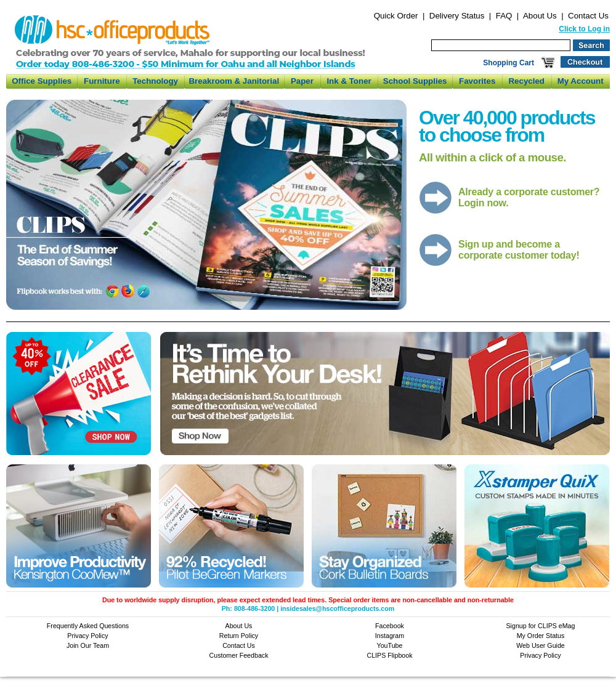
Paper (302, 81)
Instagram (390, 636)
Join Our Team (88, 645)
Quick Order (396, 16)
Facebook (390, 626)
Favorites (477, 81)
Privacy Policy (87, 636)
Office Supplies (42, 81)
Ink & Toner (349, 81)
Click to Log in (584, 29)
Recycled (526, 81)
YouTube (390, 645)
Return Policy (239, 636)
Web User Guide (541, 645)
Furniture (102, 81)
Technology (155, 81)
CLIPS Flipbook (389, 655)
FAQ (504, 16)
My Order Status (541, 636)
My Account (581, 81)
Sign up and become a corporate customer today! (519, 250)
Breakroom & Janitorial (234, 81)
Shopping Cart (509, 63)
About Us (540, 16)
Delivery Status (457, 16)
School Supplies (415, 81)
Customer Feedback (239, 655)
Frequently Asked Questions (88, 626)
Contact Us (588, 16)
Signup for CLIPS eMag (541, 626)
